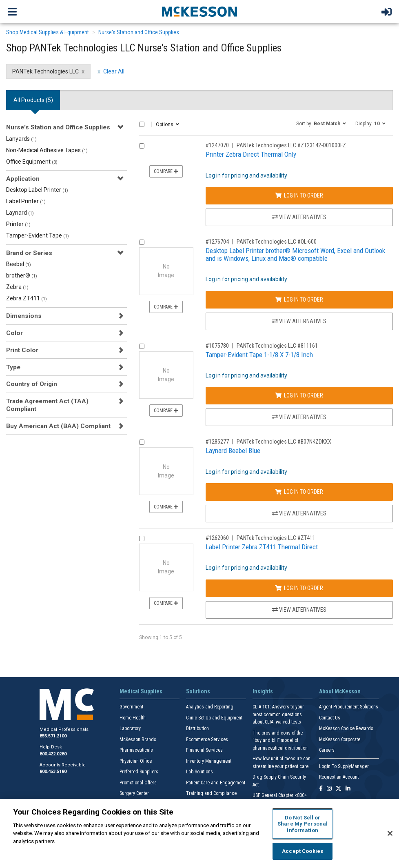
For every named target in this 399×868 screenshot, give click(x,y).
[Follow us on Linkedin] (348, 789)
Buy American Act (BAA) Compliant (58, 426)
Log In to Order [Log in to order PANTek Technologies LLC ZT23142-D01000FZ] (299, 195)
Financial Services (204, 750)
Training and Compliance (211, 793)
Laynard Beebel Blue (233, 451)
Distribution (197, 728)
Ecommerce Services (207, 739)
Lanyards (21, 139)
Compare (166, 171)
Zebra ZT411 (27, 298)
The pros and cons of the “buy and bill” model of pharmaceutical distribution (280, 740)
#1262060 (217, 538)
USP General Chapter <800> (280, 795)
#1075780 (217, 346)
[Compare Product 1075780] (142, 346)
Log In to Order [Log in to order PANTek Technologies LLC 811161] (299, 395)
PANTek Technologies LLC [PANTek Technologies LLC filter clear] (45, 71)
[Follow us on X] (339, 789)
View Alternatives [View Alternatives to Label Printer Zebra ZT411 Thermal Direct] (299, 610)
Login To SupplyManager (344, 766)
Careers (327, 750)
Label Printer (26, 201)
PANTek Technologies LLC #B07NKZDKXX (284, 442)
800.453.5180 (53, 771)
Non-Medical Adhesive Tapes (47, 150)
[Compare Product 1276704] (142, 242)
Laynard (20, 213)
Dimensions (24, 316)
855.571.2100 (53, 736)
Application (23, 179)
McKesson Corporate (340, 739)
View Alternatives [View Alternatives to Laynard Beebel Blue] (299, 513)
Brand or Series (29, 253)
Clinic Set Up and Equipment (214, 718)
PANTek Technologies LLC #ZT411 (276, 538)
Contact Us (330, 718)
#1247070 (217, 145)
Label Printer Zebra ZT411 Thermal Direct (262, 547)
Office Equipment (32, 162)
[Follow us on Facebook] (321, 789)
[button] (321, 123)
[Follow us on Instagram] (329, 789)
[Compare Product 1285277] (142, 442)
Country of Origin (32, 384)
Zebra (17, 287)
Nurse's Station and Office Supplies (139, 32)
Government (131, 707)
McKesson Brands (138, 739)
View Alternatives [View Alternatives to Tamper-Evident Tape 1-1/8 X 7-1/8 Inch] (299, 417)
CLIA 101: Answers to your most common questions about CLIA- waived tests (278, 714)
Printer (18, 224)
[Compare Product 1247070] (142, 146)
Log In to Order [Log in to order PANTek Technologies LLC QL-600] (299, 300)
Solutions (198, 691)
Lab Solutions (199, 772)
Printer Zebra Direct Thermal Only (251, 154)
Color (14, 333)
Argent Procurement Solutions (349, 707)
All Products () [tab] (33, 100)
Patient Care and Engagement (216, 783)
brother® (22, 275)
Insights (263, 691)
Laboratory (130, 728)
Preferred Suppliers (139, 772)
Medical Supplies (141, 691)
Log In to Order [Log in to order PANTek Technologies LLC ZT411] (299, 588)
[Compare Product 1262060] (142, 538)
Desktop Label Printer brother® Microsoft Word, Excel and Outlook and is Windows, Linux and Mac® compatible (295, 254)
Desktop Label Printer (37, 190)
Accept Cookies (303, 851)
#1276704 (217, 242)
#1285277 (217, 442)
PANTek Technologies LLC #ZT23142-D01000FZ (291, 145)
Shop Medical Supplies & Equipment (48, 32)
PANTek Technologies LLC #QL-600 (277, 242)
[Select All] (142, 124)
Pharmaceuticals (136, 750)
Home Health (133, 718)
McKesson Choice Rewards (346, 728)
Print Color (22, 350)
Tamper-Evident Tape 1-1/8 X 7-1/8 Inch (259, 355)
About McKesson (340, 691)
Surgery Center (134, 793)
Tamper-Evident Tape (38, 235)
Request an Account (339, 777)
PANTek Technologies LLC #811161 (277, 346)
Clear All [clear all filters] (114, 71)
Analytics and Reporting (210, 707)
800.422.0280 (53, 754)
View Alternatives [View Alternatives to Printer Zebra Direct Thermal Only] (299, 217)
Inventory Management (209, 761)
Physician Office (136, 761)
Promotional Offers (138, 783)
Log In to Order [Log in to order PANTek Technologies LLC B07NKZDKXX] (299, 492)
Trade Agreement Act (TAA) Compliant (47, 405)
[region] (199, 834)
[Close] (390, 833)
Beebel (19, 264)
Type (13, 367)
